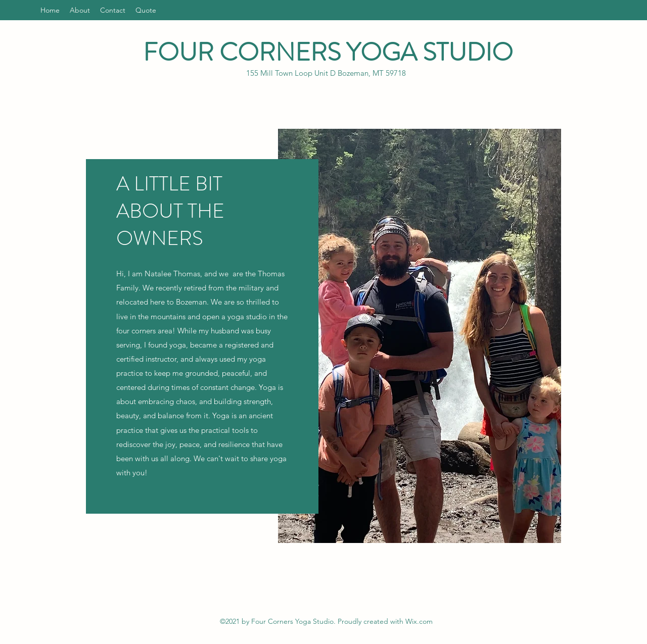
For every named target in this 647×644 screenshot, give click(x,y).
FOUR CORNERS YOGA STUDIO (328, 52)
